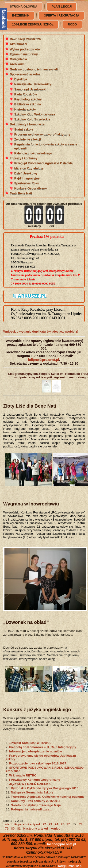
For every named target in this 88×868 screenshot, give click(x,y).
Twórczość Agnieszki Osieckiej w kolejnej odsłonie (48, 797)
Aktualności (19, 44)
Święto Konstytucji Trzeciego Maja (36, 805)
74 (56, 824)
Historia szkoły (25, 109)
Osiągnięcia (18, 59)
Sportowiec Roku (27, 183)
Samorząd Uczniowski (30, 89)
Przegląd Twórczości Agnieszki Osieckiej (44, 163)
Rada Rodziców (26, 94)
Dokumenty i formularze (27, 124)
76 (69, 824)
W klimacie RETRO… (24, 775)
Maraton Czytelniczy (29, 168)
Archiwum (17, 64)
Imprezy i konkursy (24, 158)
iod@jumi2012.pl (70, 866)
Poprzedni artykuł (27, 824)
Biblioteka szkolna (28, 104)
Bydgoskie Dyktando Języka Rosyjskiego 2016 (45, 788)
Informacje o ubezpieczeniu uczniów (36, 751)
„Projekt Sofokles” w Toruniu (30, 743)
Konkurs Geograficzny (31, 188)
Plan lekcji (62, 6)
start (8, 824)
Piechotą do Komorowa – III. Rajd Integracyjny (43, 747)
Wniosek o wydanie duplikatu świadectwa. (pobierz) (41, 332)
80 (13, 828)
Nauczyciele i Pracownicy (33, 84)
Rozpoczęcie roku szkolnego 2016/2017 (38, 763)
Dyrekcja (21, 79)
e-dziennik (21, 15)
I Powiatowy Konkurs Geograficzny (35, 780)
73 (50, 824)
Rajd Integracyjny (27, 178)
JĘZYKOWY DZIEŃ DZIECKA (30, 784)
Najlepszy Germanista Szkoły (32, 792)
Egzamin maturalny (24, 54)
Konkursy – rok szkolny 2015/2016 (36, 801)
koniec (55, 828)
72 (44, 824)
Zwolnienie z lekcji (28, 139)
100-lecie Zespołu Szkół (33, 24)
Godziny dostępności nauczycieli (34, 69)
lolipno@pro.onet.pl (44, 360)
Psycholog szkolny (28, 99)
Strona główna (24, 6)
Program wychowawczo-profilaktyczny (42, 134)
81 (19, 828)
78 (81, 824)
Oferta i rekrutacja (61, 15)
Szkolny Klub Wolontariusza (35, 114)
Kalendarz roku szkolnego (33, 153)
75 (62, 824)
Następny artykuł (36, 828)
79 (7, 828)
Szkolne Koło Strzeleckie (32, 119)
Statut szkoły (24, 129)
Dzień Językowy (26, 173)
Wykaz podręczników (25, 49)
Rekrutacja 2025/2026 (25, 39)
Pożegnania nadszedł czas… (31, 809)
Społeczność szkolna (25, 74)
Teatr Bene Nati (21, 193)
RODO (72, 24)
